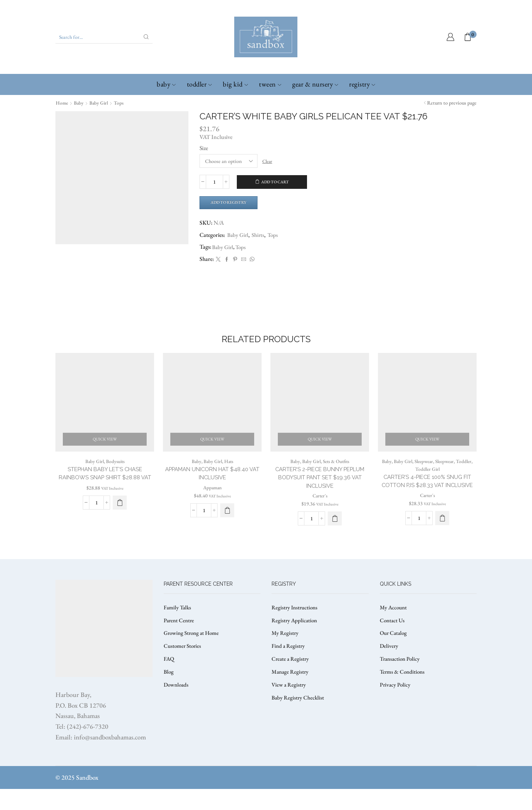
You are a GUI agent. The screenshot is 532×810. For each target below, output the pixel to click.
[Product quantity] (214, 182)
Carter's (320, 509)
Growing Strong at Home (193, 655)
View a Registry (289, 709)
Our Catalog (394, 655)
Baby (166, 84)
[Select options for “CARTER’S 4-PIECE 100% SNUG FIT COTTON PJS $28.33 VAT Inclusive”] (442, 540)
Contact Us (393, 642)
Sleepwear (422, 473)
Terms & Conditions (403, 696)
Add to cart (275, 182)
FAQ (169, 682)
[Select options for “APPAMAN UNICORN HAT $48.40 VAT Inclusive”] (227, 523)
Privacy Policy (396, 709)
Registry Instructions (296, 628)
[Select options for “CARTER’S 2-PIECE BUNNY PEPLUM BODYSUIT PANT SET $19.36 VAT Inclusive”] (335, 532)
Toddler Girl (427, 480)
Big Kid (235, 84)
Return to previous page (452, 103)
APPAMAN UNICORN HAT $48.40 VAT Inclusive (212, 485)
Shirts (260, 236)
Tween (270, 84)
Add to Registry (231, 203)
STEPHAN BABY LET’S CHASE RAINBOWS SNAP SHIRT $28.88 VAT (105, 490)
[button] (120, 524)
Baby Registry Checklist (299, 723)
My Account (394, 628)
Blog (169, 696)
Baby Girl (100, 103)
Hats (229, 473)
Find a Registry (289, 669)
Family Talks (178, 628)
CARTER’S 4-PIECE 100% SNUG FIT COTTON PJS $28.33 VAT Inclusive (427, 498)
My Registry (285, 655)
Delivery (389, 669)
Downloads (177, 709)
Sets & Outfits (337, 473)
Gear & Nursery (315, 84)
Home (62, 103)
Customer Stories (184, 669)
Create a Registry (291, 682)
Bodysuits (116, 473)
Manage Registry (291, 696)
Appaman (212, 500)
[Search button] (146, 37)
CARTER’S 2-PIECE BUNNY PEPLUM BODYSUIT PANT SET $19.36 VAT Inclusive (320, 490)
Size (204, 148)
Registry (362, 84)
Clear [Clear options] (268, 161)
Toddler (199, 84)
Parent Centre (180, 642)
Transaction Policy (402, 682)
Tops (121, 103)
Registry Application (296, 642)
